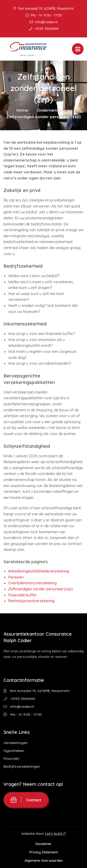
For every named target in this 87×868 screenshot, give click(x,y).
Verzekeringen (16, 743)
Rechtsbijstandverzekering (31, 601)
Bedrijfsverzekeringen (22, 766)
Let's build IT (55, 834)
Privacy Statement (44, 852)
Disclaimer (43, 844)
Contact (26, 800)
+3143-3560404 (44, 29)
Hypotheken (14, 751)
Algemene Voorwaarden (44, 861)
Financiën (11, 759)
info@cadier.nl (43, 22)
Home (22, 110)
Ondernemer (49, 110)
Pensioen (16, 577)
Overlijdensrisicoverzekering (32, 583)
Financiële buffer (22, 595)
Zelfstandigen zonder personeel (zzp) (40, 589)
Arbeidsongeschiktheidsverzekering (39, 571)
